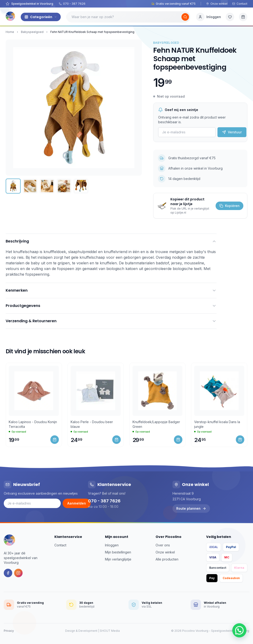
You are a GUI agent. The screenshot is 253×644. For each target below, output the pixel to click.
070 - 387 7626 (72, 4)
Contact (240, 4)
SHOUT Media (110, 631)
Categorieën (41, 17)
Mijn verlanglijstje (118, 559)
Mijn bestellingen (118, 552)
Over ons (163, 545)
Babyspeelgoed (32, 32)
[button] (239, 630)
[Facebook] (8, 573)
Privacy (9, 631)
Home (10, 32)
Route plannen (191, 508)
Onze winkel (217, 4)
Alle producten (167, 559)
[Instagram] (18, 573)
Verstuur (232, 132)
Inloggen (112, 545)
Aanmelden (77, 503)
